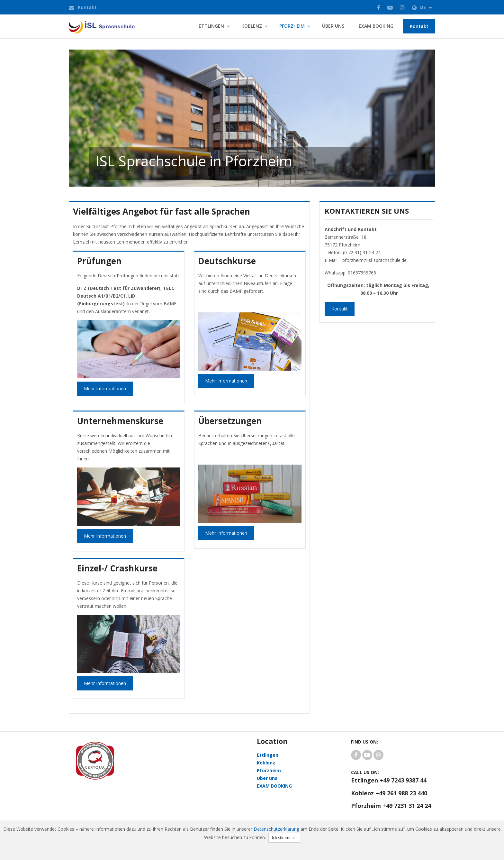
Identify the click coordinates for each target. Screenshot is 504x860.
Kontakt (87, 7)
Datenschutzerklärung (276, 829)
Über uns (333, 26)
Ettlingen (211, 26)
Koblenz (252, 26)
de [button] (422, 7)
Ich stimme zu (284, 838)
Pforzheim (292, 26)
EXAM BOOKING (376, 26)
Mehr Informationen (105, 388)
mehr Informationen (226, 381)
